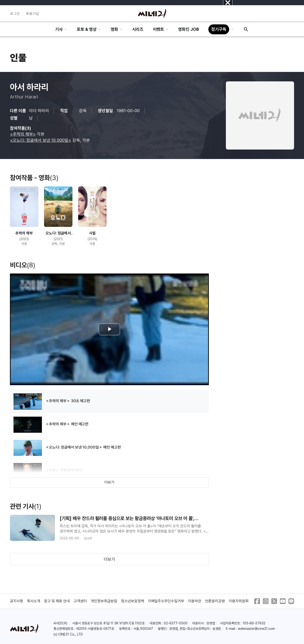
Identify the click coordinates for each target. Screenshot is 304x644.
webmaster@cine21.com (256, 629)
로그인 (15, 13)
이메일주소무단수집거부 (166, 601)
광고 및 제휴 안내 (57, 601)
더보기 (109, 482)
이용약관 (195, 601)
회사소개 (34, 601)
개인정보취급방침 (104, 601)
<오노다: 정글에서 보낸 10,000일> (41, 140)
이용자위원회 (239, 601)
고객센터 (80, 601)
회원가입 (32, 13)
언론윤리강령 (215, 601)
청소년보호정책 (133, 601)
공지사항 (17, 601)
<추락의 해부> (23, 134)
